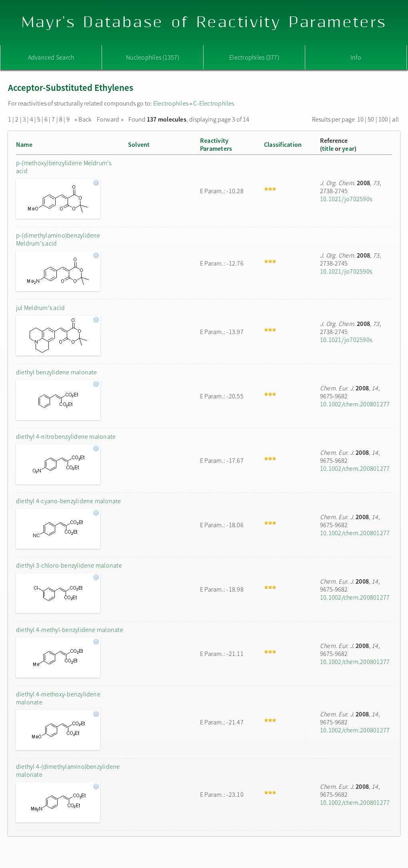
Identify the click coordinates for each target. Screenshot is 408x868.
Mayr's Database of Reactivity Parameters (204, 23)
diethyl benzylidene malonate (57, 372)
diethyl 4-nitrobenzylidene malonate (66, 436)
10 (360, 119)
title (328, 148)
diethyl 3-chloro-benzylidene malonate (69, 565)
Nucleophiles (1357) (153, 57)
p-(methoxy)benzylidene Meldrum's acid (64, 167)
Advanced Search (51, 57)
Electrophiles (171, 103)
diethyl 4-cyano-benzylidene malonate (69, 501)
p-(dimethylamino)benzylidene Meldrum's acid (58, 239)
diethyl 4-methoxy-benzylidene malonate (58, 698)
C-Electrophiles (214, 103)
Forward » (110, 119)
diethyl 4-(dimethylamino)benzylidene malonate (68, 770)
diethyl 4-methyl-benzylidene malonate (70, 630)
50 (371, 119)
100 (383, 119)
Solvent (139, 144)
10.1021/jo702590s (346, 199)
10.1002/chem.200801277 (355, 404)
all (395, 119)
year (348, 148)
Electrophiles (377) (254, 57)
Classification (283, 144)
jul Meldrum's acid (40, 308)
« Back (84, 119)
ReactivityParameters (216, 144)
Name (24, 144)
